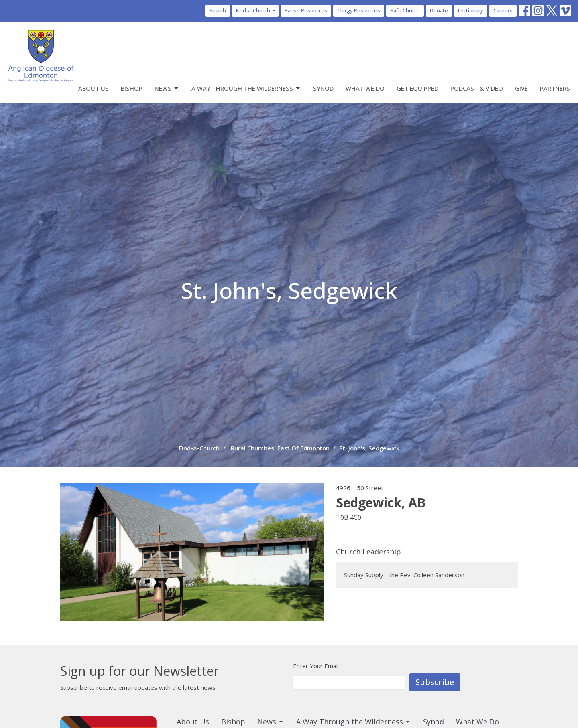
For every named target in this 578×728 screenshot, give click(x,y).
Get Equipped (417, 88)
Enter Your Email (316, 666)
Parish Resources (306, 10)
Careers (503, 10)
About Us (94, 88)
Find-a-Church (256, 10)
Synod (323, 88)
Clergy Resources (359, 10)
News (167, 88)
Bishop (132, 88)
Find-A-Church (199, 448)
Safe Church (405, 10)
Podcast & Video (477, 88)
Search (218, 10)
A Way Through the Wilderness (246, 88)
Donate (439, 10)
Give (521, 88)
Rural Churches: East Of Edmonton (280, 448)
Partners (555, 88)
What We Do (365, 88)
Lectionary (471, 10)
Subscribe (435, 682)
